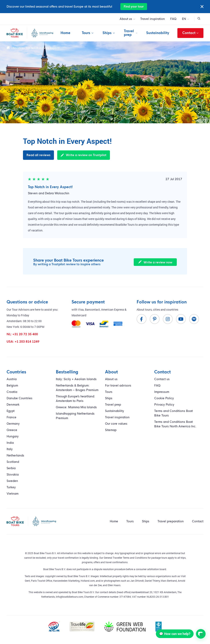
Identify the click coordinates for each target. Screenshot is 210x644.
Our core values (116, 424)
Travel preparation (171, 521)
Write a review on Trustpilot (84, 155)
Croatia (12, 392)
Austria (12, 379)
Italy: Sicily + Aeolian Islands (76, 379)
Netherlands (15, 455)
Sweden (12, 481)
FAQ (173, 19)
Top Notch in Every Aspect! (50, 187)
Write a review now (155, 262)
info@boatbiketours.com (69, 597)
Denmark (13, 405)
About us (126, 19)
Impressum (162, 392)
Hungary (13, 436)
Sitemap (111, 430)
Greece (12, 430)
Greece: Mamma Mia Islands (76, 407)
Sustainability (158, 33)
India (10, 443)
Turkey (11, 487)
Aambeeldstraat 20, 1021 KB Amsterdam (154, 592)
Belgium (12, 385)
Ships (107, 33)
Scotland (13, 462)
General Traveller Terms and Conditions (125, 558)
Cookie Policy (164, 398)
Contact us (162, 379)
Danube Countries (19, 398)
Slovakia (13, 475)
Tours (86, 33)
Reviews (18, 48)
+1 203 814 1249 (27, 342)
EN (184, 19)
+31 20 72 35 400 (25, 334)
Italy (10, 449)
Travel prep (129, 33)
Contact (190, 33)
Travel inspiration (153, 19)
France (11, 417)
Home (65, 33)
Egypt (11, 411)
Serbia (11, 468)
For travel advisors (118, 385)
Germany (13, 424)
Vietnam (13, 494)
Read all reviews (38, 155)
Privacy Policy (164, 405)
